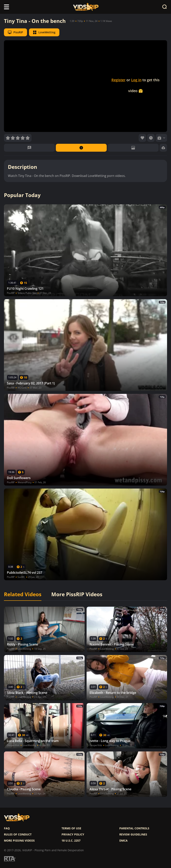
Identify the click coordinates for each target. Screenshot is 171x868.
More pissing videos (19, 841)
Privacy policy (73, 834)
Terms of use (71, 828)
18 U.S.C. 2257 (71, 841)
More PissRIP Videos (77, 594)
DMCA (123, 841)
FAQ (7, 828)
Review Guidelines (133, 834)
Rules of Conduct (18, 834)
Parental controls (134, 828)
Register (118, 80)
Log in (136, 80)
